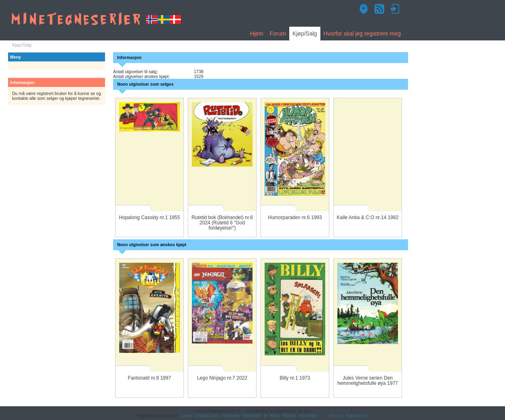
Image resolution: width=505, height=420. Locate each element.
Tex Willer (308, 416)
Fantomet (231, 416)
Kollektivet (252, 416)
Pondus (289, 416)
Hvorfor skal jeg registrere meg (362, 34)
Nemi (275, 416)
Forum (278, 34)
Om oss (337, 416)
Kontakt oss (357, 416)
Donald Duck (207, 416)
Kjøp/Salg (305, 34)
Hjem (257, 34)
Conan (186, 416)
